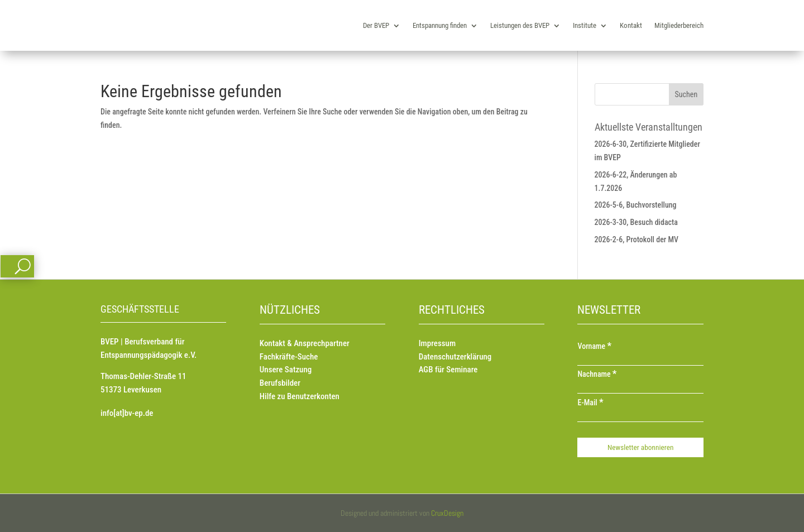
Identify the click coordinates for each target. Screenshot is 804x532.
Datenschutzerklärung (455, 357)
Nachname (597, 374)
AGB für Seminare (448, 370)
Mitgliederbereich (679, 25)
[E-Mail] (640, 416)
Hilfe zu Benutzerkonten (300, 396)
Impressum (437, 343)
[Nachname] (640, 388)
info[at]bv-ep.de (127, 413)
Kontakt (631, 25)
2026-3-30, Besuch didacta (636, 222)
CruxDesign (447, 513)
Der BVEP (376, 25)
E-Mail (590, 402)
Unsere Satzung (286, 370)
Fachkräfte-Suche (289, 357)
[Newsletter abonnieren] (640, 447)
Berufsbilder (280, 383)
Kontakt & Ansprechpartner (305, 343)
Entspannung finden (440, 25)
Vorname (594, 346)
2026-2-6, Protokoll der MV (637, 239)
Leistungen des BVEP (520, 25)
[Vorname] (640, 360)
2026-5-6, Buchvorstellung (636, 205)
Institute (585, 25)
